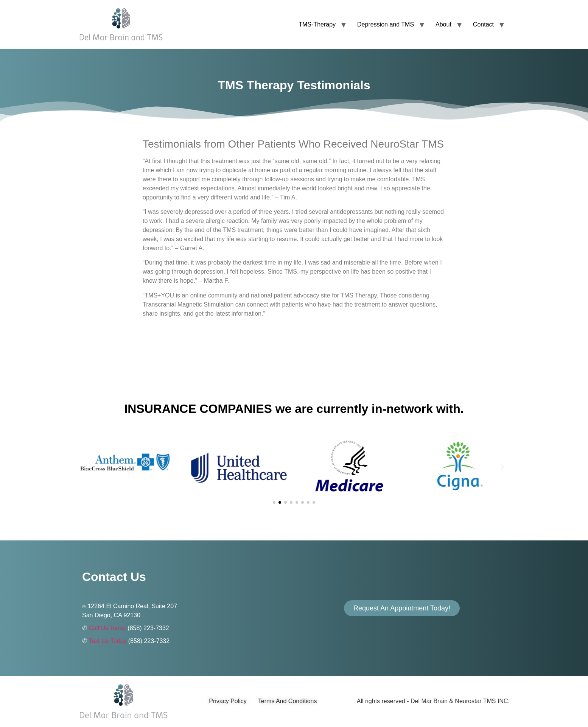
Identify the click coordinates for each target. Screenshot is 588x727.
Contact (483, 24)
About (443, 24)
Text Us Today (107, 641)
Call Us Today (107, 628)
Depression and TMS (386, 24)
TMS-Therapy (317, 24)
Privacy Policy (228, 701)
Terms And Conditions (288, 701)
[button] (86, 467)
